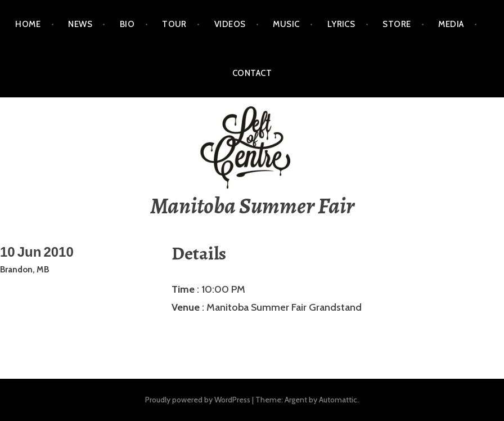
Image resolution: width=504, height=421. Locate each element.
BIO (127, 24)
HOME (28, 24)
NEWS (80, 24)
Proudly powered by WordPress (198, 400)
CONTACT (252, 73)
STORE (397, 24)
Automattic (338, 400)
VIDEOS (230, 24)
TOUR (174, 24)
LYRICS (341, 24)
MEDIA (451, 24)
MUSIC (286, 24)
